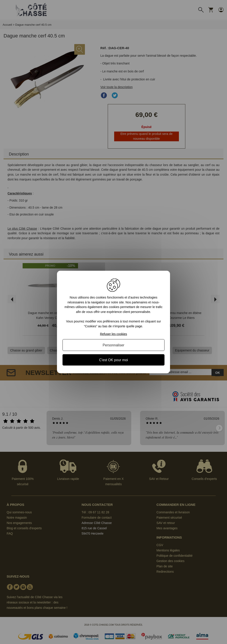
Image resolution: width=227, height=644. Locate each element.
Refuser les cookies (113, 334)
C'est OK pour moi (113, 360)
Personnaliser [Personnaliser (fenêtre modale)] (113, 345)
